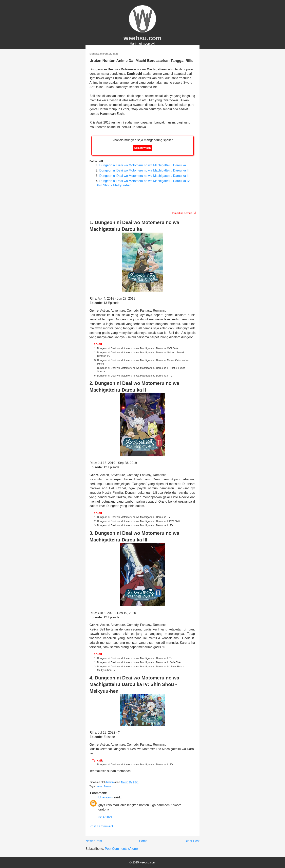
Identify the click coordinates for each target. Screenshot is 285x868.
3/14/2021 (105, 817)
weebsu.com (142, 38)
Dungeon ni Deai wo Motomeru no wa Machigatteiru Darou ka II (144, 170)
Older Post (192, 841)
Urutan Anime (103, 786)
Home (143, 841)
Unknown (105, 797)
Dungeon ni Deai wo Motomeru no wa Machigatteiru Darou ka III (144, 176)
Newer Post (94, 841)
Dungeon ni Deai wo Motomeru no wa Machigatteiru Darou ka (143, 165)
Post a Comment (101, 826)
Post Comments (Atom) (121, 849)
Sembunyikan (142, 148)
